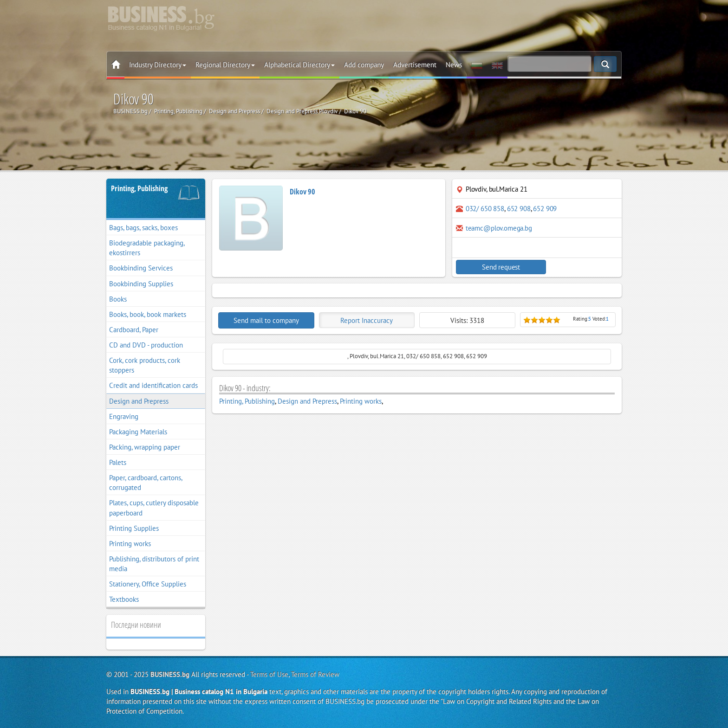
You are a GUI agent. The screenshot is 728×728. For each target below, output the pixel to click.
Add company (364, 65)
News (454, 65)
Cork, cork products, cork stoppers (145, 365)
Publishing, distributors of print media (154, 564)
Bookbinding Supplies (141, 284)
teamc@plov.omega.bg (499, 228)
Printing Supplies (134, 528)
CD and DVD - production (146, 345)
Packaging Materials (138, 432)
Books (118, 299)
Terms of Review (315, 674)
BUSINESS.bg (170, 674)
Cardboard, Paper (134, 330)
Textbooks (124, 599)
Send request (496, 267)
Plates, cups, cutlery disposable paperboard (154, 508)
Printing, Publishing (139, 188)
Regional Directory (225, 65)
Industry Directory (158, 65)
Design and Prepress (139, 401)
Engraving (124, 416)
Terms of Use (269, 674)
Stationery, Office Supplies (148, 584)
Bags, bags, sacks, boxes (143, 228)
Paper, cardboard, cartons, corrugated (146, 483)
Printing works (130, 544)
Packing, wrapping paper (145, 447)
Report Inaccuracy (367, 320)
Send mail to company (266, 320)
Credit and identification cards (153, 385)
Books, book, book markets (148, 314)
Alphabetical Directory (299, 65)
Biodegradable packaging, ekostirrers (147, 248)
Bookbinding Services (141, 268)
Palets (118, 462)
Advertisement (415, 65)
